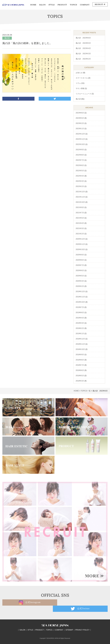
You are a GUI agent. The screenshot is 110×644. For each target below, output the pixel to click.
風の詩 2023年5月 (83, 43)
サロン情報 (80, 88)
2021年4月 (80, 223)
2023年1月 (80, 129)
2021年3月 (80, 228)
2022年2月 (80, 186)
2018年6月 (80, 370)
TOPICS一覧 (86, 391)
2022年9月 (80, 150)
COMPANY (85, 5)
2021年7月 (80, 213)
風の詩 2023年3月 (83, 54)
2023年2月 (80, 123)
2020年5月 (80, 276)
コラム (78, 83)
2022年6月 (80, 165)
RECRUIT (100, 4)
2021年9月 (80, 207)
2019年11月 (80, 297)
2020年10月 (80, 249)
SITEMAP (69, 624)
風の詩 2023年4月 (83, 48)
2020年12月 (80, 239)
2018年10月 (80, 349)
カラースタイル (82, 78)
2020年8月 (80, 260)
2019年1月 (80, 334)
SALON (42, 5)
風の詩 (78, 99)
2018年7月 (80, 365)
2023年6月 (80, 113)
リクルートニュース (83, 94)
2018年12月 (80, 339)
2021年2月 (80, 234)
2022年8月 (80, 155)
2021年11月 (80, 197)
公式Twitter (82, 602)
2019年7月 (80, 307)
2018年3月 (80, 381)
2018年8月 (80, 360)
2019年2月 (80, 328)
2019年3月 (80, 323)
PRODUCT (62, 5)
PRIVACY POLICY (82, 624)
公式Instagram (28, 602)
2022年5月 (80, 171)
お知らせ (79, 73)
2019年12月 (80, 291)
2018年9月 (80, 355)
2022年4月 (80, 176)
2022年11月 (80, 139)
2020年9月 (80, 255)
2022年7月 (80, 160)
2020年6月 (80, 270)
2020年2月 (80, 286)
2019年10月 (80, 302)
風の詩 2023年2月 (83, 59)
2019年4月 (80, 318)
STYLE (52, 5)
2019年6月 (80, 313)
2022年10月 (80, 144)
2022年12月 (80, 134)
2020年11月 (80, 244)
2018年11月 (80, 344)
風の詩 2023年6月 (83, 38)
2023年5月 (80, 118)
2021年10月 (80, 202)
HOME (33, 5)
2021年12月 (80, 192)
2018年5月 (80, 376)
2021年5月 (80, 218)
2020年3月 (80, 281)
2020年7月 (80, 265)
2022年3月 (80, 181)
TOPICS (73, 5)
